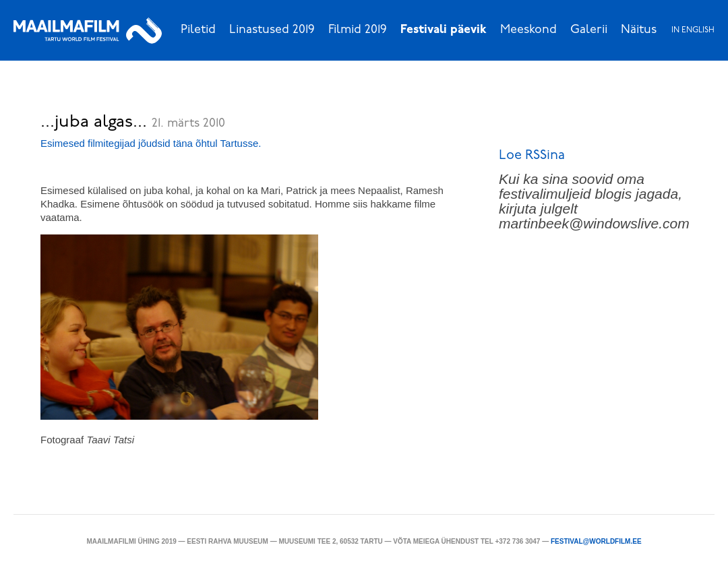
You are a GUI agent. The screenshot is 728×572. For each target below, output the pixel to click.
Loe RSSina (532, 156)
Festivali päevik (444, 30)
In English (693, 30)
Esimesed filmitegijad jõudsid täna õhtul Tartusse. (151, 143)
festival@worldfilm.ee (596, 541)
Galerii (589, 30)
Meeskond (528, 30)
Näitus (639, 30)
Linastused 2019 (272, 30)
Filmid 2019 (358, 30)
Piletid (198, 30)
